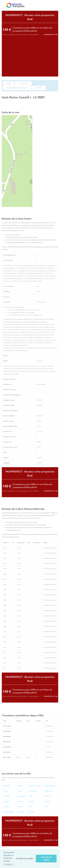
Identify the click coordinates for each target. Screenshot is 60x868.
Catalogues (23, 83)
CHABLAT (21, 786)
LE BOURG (48, 796)
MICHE (46, 807)
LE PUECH (47, 801)
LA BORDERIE (33, 791)
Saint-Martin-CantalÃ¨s (17, 88)
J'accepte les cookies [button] (46, 859)
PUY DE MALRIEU (9, 812)
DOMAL (6, 791)
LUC (30, 807)
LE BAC (31, 796)
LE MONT (39, 88)
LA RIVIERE (7, 796)
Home (9, 83)
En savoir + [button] (9, 864)
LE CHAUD (7, 801)
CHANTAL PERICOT (50, 786)
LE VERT (20, 807)
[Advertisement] (30, 58)
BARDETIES (7, 786)
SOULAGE (32, 812)
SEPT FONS (21, 812)
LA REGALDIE (48, 791)
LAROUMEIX (21, 796)
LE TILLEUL (7, 807)
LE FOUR (20, 801)
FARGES (20, 791)
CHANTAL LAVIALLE (35, 786)
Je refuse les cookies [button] (25, 859)
